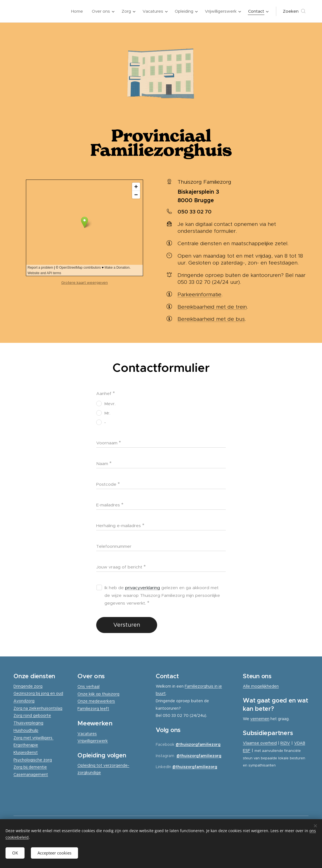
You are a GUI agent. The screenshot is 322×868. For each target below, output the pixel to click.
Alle (247, 686)
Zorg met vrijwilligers (33, 738)
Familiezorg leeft (93, 709)
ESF (247, 750)
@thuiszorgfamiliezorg (198, 744)
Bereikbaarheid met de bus (211, 319)
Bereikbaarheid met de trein (212, 307)
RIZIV (285, 743)
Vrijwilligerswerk (93, 741)
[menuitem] (79, 11)
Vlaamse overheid (260, 743)
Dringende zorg (28, 686)
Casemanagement (31, 774)
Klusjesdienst (26, 752)
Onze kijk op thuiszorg (98, 694)
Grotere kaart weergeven (84, 283)
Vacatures (87, 734)
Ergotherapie (26, 745)
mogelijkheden (265, 686)
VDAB (300, 743)
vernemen (260, 719)
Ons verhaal (88, 687)
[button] (294, 11)
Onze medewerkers (96, 701)
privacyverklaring (143, 588)
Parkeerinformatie (199, 294)
